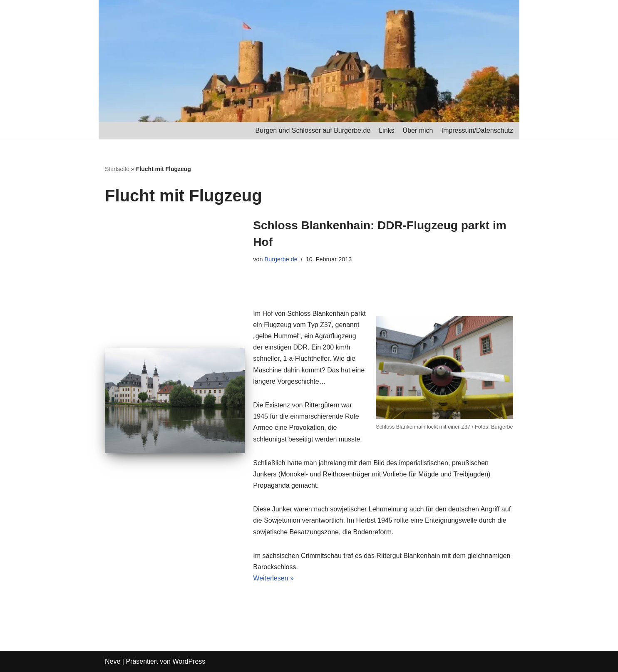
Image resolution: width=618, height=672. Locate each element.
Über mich (418, 130)
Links (386, 130)
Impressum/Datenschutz (477, 130)
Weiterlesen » (273, 578)
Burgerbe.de (281, 259)
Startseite (117, 169)
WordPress (189, 661)
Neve (113, 661)
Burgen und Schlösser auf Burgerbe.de (313, 130)
